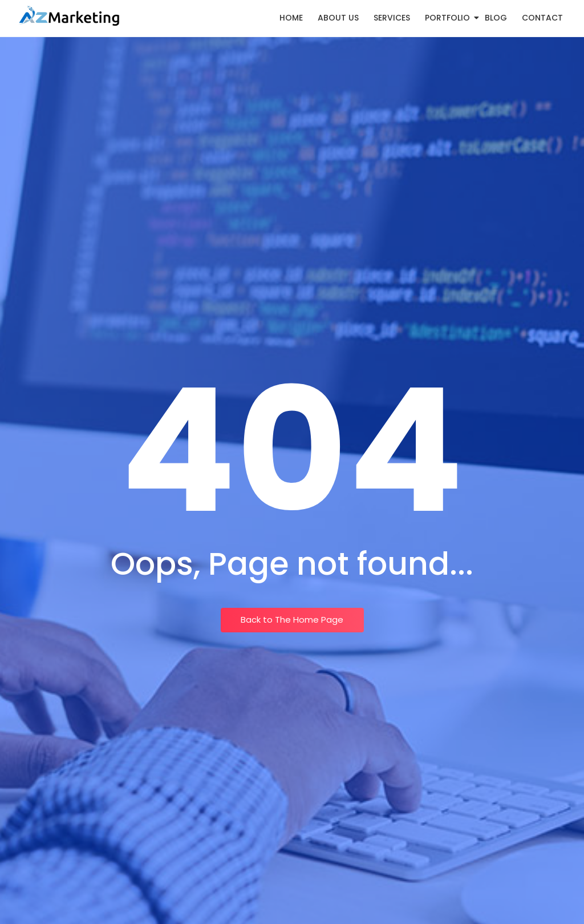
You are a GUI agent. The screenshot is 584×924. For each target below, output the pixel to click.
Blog (496, 18)
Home (291, 18)
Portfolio (449, 18)
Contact (542, 18)
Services (392, 18)
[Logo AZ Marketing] (68, 16)
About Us (338, 18)
